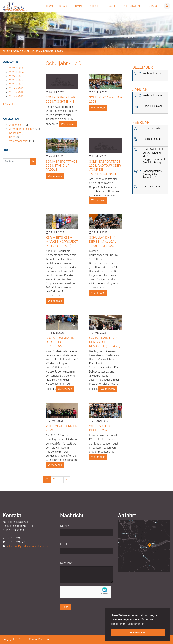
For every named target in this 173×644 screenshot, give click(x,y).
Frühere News (11, 104)
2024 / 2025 (16, 68)
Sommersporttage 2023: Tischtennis (61, 99)
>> (67, 480)
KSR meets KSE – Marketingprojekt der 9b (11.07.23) (62, 242)
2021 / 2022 (16, 80)
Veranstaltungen (19, 141)
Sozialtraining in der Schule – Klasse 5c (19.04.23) (105, 342)
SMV (12, 137)
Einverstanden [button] (138, 633)
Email (64, 544)
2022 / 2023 (16, 76)
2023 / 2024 (16, 72)
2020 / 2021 (16, 84)
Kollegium (15, 133)
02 (54, 480)
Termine (78, 6)
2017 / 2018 (16, 96)
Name (65, 526)
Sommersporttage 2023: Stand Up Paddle (61, 166)
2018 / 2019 (16, 92)
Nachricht (66, 563)
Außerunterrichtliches (22, 129)
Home (50, 6)
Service (154, 6)
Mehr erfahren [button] (136, 624)
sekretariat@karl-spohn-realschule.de (28, 546)
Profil (113, 6)
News (63, 6)
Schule (95, 6)
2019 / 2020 (16, 88)
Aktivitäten (133, 6)
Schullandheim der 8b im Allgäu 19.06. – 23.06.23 (103, 242)
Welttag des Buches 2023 (99, 428)
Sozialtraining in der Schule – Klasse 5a (60, 342)
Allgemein (15, 125)
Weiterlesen (68, 124)
